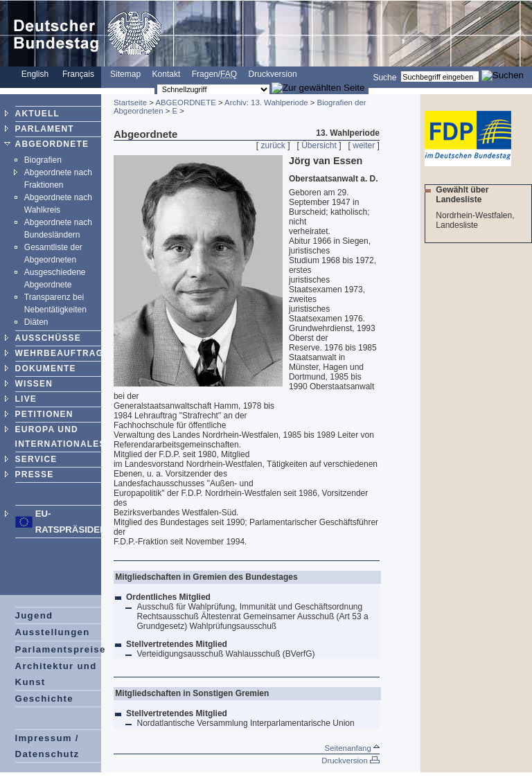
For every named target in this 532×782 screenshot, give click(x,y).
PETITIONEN (44, 414)
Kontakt (167, 74)
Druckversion (273, 74)
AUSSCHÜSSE (48, 338)
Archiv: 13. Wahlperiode (266, 103)
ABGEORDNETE (52, 144)
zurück (273, 145)
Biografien (43, 160)
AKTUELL (37, 114)
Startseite (130, 103)
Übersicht (319, 145)
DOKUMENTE (46, 368)
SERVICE (36, 459)
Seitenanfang (352, 748)
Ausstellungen (53, 632)
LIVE (26, 399)
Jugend (34, 615)
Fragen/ (214, 74)
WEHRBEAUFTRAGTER (69, 353)
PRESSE (35, 474)
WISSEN (34, 384)
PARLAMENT (45, 129)
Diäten (36, 322)
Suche (384, 77)
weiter (364, 145)
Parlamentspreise (61, 649)
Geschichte (44, 699)
